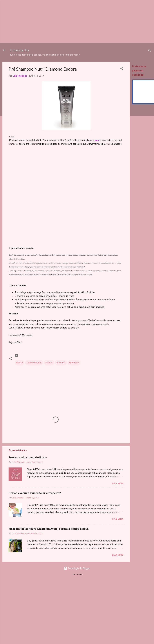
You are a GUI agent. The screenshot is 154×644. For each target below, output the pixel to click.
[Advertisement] (66, 21)
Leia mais (118, 483)
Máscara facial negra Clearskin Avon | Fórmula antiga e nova (49, 529)
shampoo (74, 363)
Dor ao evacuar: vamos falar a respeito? (35, 493)
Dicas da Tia (20, 50)
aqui (97, 140)
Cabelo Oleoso (34, 363)
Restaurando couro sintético (28, 457)
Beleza (19, 363)
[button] (122, 69)
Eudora (49, 363)
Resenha (61, 363)
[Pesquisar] (150, 51)
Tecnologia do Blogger (77, 568)
